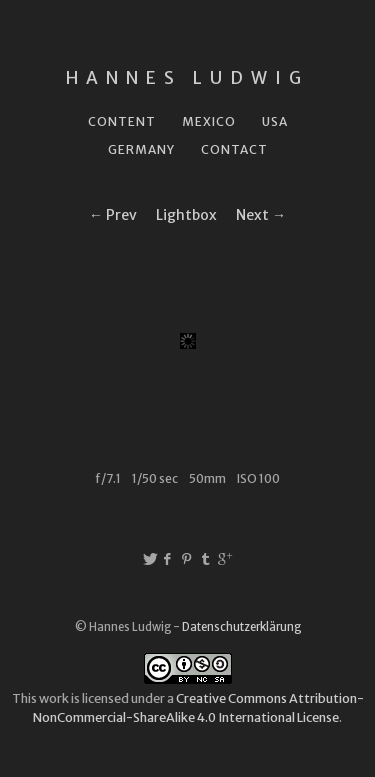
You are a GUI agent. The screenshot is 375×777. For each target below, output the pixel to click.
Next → (261, 215)
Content (122, 121)
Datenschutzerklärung (241, 627)
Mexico (209, 121)
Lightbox (186, 215)
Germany (141, 149)
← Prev (113, 215)
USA (275, 121)
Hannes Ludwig (187, 78)
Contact (234, 149)
